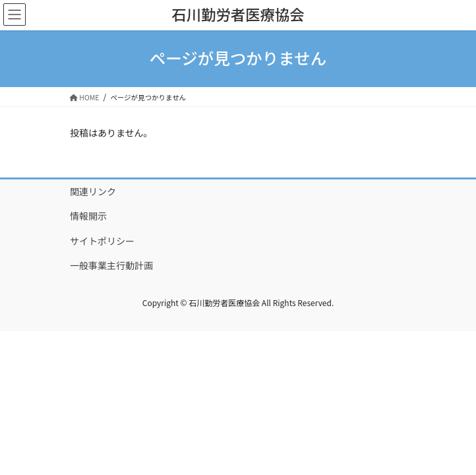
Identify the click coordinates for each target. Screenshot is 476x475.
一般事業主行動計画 (111, 265)
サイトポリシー (102, 241)
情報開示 (88, 216)
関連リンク (93, 191)
